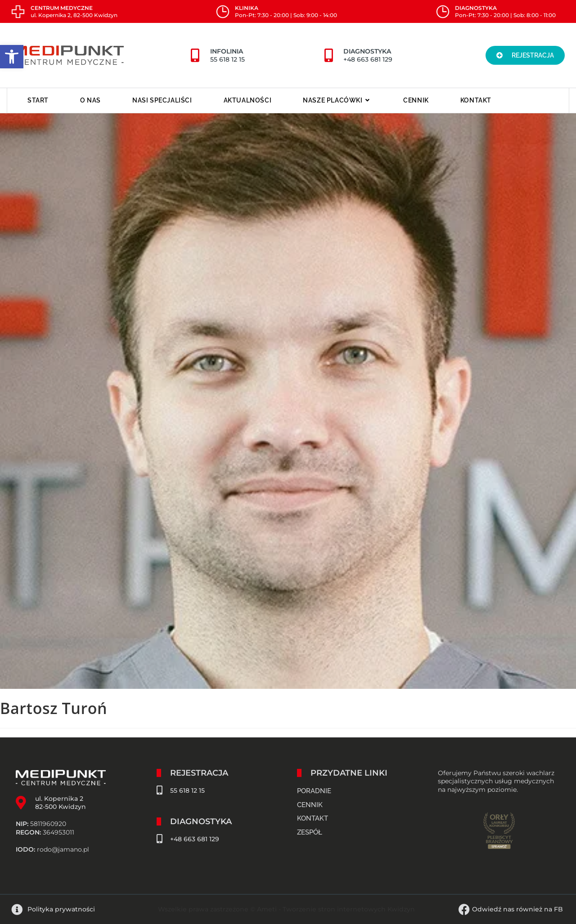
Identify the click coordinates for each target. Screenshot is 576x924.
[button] (525, 55)
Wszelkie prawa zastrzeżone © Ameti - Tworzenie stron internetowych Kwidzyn (286, 909)
